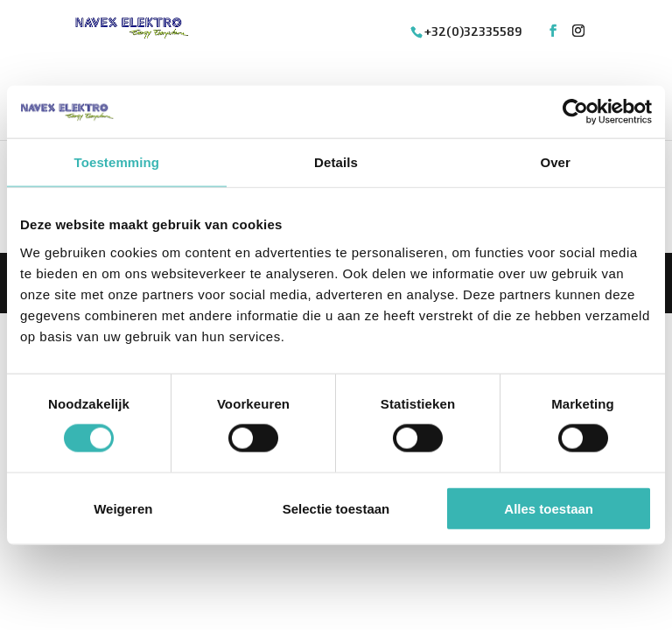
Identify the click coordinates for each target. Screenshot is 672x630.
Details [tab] (336, 162)
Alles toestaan (549, 508)
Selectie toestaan (336, 508)
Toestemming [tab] (117, 162)
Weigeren (123, 508)
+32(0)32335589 (473, 31)
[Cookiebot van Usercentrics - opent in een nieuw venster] (575, 112)
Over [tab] (555, 162)
